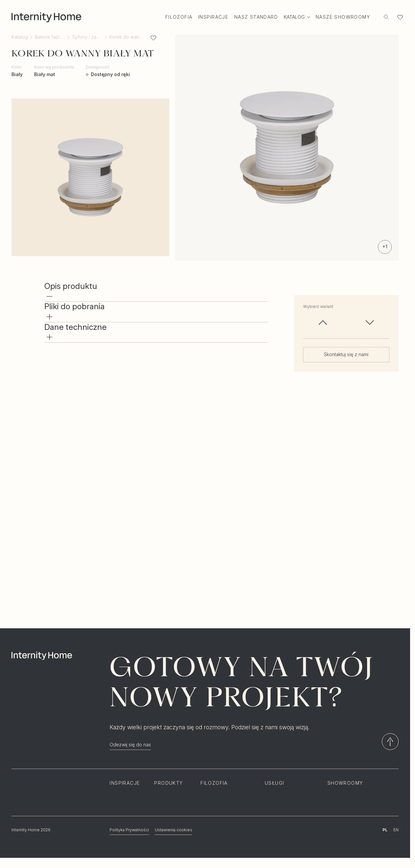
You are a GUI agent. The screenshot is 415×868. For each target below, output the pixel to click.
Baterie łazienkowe (50, 37)
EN (396, 830)
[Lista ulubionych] (400, 17)
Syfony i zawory (87, 37)
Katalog (20, 37)
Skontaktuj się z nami (346, 354)
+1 (385, 246)
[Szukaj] (386, 17)
